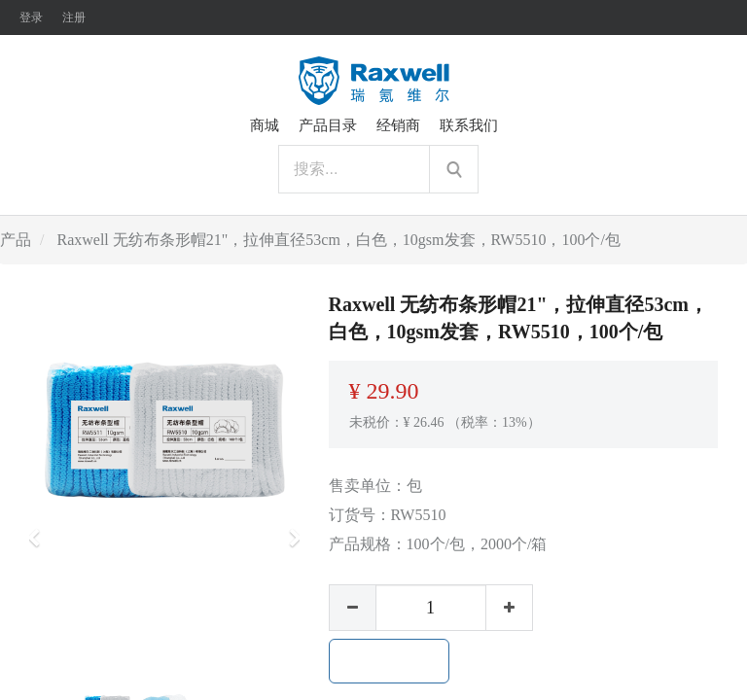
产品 (16, 240)
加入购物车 (389, 661)
